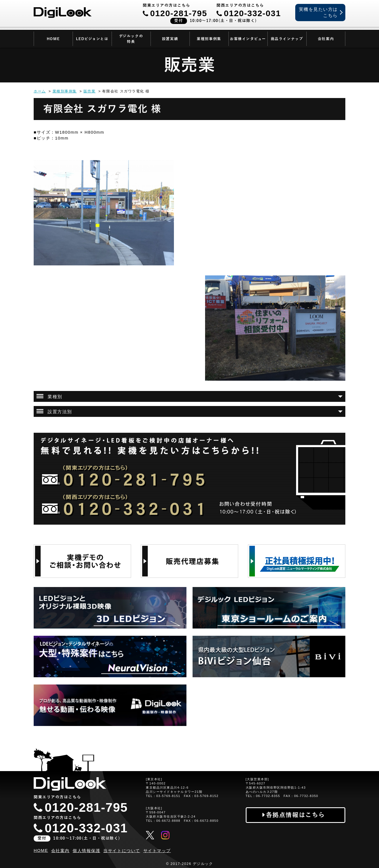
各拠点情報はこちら (296, 815)
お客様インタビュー (248, 39)
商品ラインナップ (287, 39)
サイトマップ (157, 851)
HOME (53, 39)
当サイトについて (122, 851)
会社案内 (326, 39)
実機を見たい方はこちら (318, 12)
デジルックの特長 (131, 39)
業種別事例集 (209, 39)
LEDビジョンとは (92, 39)
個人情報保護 (86, 851)
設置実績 (170, 39)
